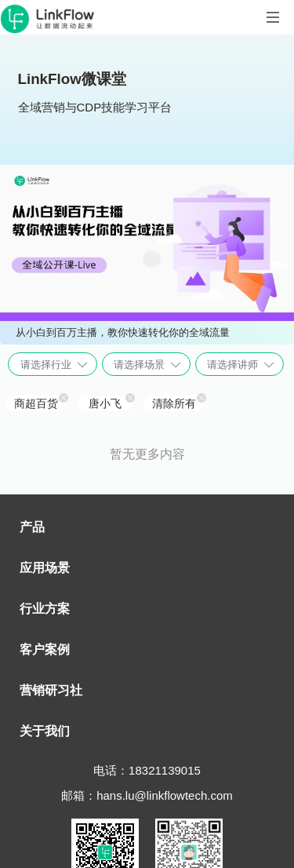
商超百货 (36, 403)
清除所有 (174, 403)
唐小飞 (105, 403)
